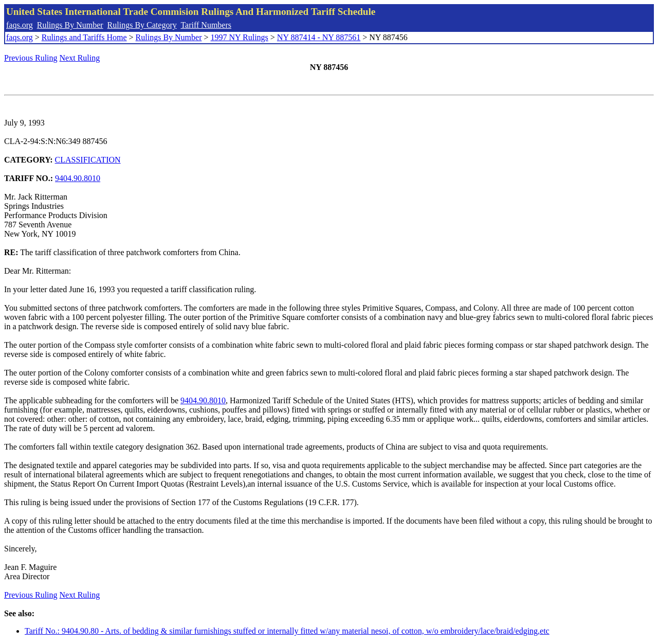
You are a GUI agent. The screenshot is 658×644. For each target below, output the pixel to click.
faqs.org (20, 25)
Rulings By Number (70, 25)
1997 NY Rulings (240, 37)
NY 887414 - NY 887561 (319, 37)
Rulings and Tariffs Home (84, 37)
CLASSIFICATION (88, 160)
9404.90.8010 (78, 178)
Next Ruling (80, 58)
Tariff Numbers (206, 25)
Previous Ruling (31, 58)
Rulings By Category (142, 25)
